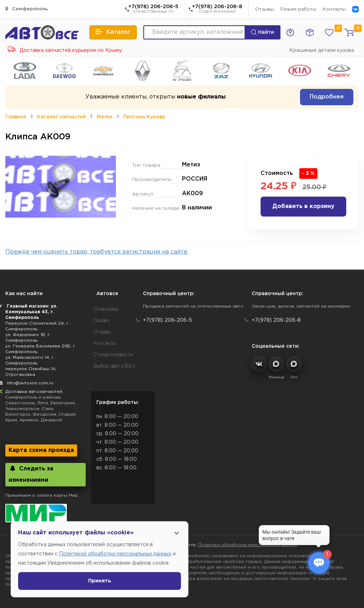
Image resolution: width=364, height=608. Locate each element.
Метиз (105, 117)
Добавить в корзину (303, 206)
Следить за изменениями (31, 474)
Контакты (334, 9)
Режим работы (298, 9)
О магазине (106, 309)
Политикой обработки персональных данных (115, 554)
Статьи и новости (113, 355)
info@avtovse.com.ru (30, 383)
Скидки (101, 321)
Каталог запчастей (61, 117)
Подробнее (327, 97)
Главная (16, 117)
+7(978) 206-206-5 (153, 10)
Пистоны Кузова (144, 117)
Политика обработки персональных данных (248, 545)
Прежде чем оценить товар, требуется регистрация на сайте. (97, 252)
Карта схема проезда (41, 450)
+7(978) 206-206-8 (217, 10)
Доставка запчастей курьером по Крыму (65, 50)
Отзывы (265, 9)
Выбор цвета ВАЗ (114, 366)
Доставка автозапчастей (34, 392)
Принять (100, 581)
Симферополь (27, 9)
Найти (263, 32)
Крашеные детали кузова (322, 50)
